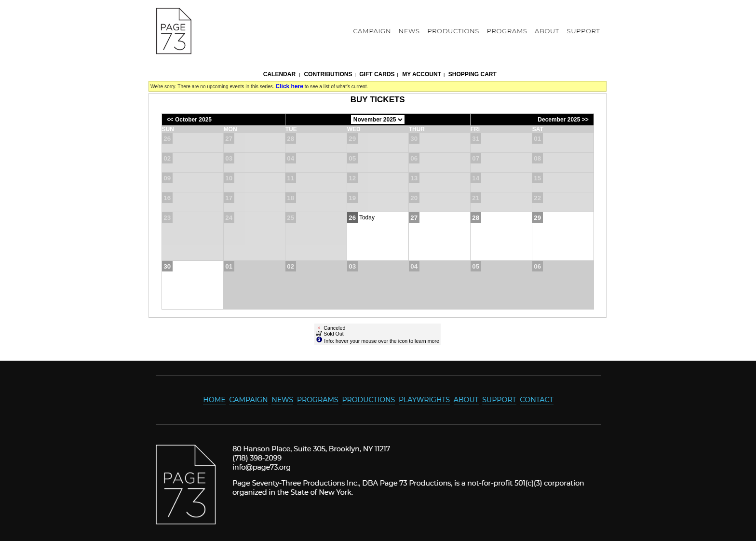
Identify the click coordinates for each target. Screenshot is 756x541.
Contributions (328, 74)
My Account (421, 74)
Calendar (279, 74)
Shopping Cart (472, 74)
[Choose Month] (378, 120)
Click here (290, 86)
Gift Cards (377, 74)
